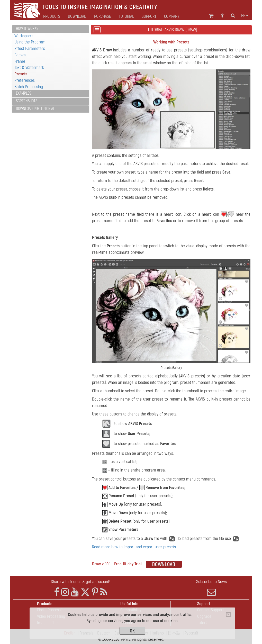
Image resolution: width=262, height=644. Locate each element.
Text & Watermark (29, 67)
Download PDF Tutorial (35, 109)
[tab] (51, 29)
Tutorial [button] (126, 16)
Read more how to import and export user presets (134, 547)
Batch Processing (29, 87)
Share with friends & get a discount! (81, 582)
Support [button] (149, 16)
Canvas (20, 55)
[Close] (228, 614)
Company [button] (172, 16)
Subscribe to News (211, 588)
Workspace (24, 36)
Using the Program (30, 42)
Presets (21, 74)
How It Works (27, 29)
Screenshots (27, 101)
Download (77, 16)
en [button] (245, 16)
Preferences (25, 80)
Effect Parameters (30, 48)
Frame (20, 61)
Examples (24, 93)
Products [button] (52, 16)
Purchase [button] (103, 16)
